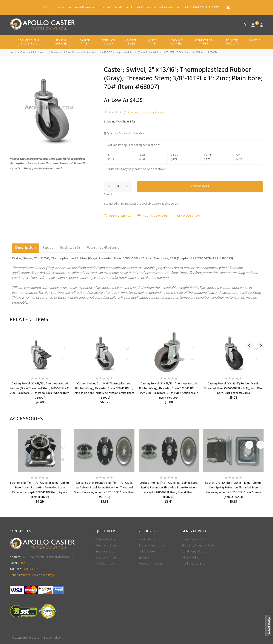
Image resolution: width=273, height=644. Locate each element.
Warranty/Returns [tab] (103, 248)
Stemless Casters (107, 552)
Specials (144, 558)
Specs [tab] (48, 248)
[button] (87, 71)
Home (13, 52)
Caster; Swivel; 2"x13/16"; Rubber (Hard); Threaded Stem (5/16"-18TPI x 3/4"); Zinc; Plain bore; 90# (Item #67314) (233, 388)
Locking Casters (177, 42)
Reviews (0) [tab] (70, 248)
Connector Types (204, 42)
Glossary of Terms (107, 558)
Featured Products (150, 564)
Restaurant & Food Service (65, 52)
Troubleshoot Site (107, 564)
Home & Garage (61, 42)
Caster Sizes (132, 42)
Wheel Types (153, 42)
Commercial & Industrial (29, 42)
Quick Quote (147, 552)
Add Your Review (153, 113)
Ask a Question (186, 216)
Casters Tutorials (106, 540)
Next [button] (259, 320)
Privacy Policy (190, 558)
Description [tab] (26, 248)
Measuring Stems (107, 546)
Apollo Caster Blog (194, 564)
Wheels (255, 41)
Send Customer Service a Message (32, 575)
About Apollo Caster (195, 540)
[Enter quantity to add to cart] (118, 187)
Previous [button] (249, 320)
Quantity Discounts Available (125, 134)
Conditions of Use (194, 552)
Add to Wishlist (118, 216)
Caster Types (85, 42)
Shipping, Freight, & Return (199, 546)
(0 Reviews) (132, 113)
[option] (40, 367)
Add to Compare (152, 216)
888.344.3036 (24, 569)
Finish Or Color (108, 42)
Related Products (232, 42)
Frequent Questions (151, 546)
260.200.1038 (22, 563)
